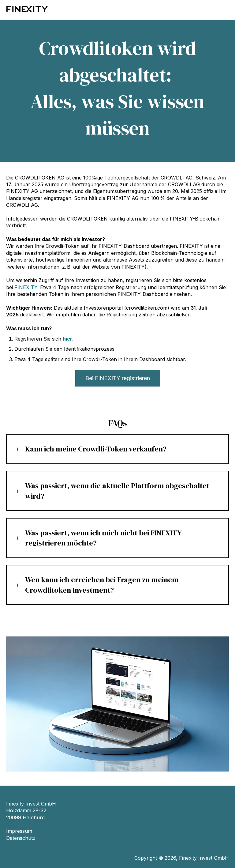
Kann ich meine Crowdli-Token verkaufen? (96, 449)
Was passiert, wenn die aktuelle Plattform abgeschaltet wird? (117, 491)
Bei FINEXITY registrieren (118, 378)
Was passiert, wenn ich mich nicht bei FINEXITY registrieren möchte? (103, 538)
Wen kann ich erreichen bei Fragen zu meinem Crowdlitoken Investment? (102, 585)
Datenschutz (21, 838)
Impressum (19, 831)
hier (67, 339)
